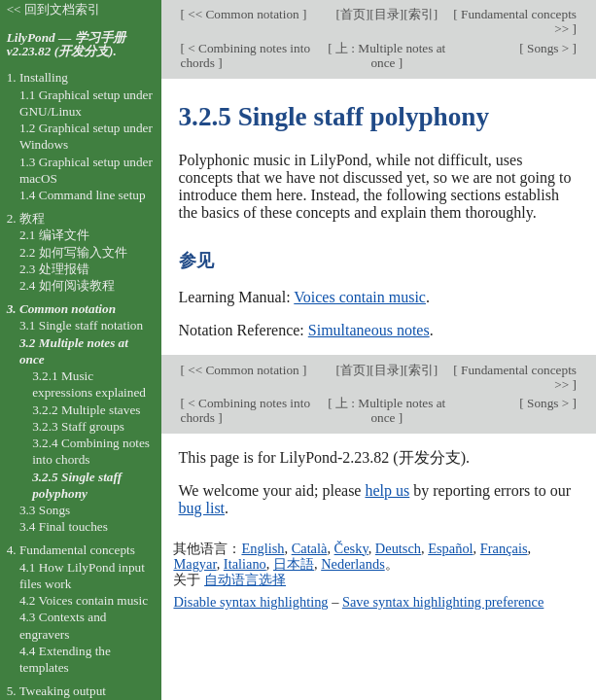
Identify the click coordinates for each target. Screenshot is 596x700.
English (263, 548)
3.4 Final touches (64, 526)
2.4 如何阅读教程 (67, 285)
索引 (421, 14)
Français (504, 548)
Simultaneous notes (369, 330)
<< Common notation (244, 14)
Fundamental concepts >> (517, 21)
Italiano (245, 564)
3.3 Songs (45, 510)
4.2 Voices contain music (84, 600)
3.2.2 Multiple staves (86, 410)
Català (310, 548)
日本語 (294, 564)
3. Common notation (61, 309)
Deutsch (398, 548)
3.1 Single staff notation (81, 325)
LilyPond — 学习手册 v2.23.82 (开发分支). (66, 45)
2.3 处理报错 (54, 269)
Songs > (548, 48)
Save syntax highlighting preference (443, 602)
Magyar (194, 564)
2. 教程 (26, 218)
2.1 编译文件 (54, 235)
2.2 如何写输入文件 (73, 252)
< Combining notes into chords (246, 55)
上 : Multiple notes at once (389, 55)
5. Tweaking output (56, 691)
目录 (387, 14)
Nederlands (353, 564)
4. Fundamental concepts (71, 550)
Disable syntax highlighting (250, 602)
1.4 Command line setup (83, 195)
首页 (353, 14)
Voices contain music (360, 297)
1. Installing (37, 77)
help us (387, 490)
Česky (351, 548)
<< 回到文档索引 (53, 9)
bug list (202, 508)
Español (450, 548)
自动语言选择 (245, 579)
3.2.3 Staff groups (78, 426)
